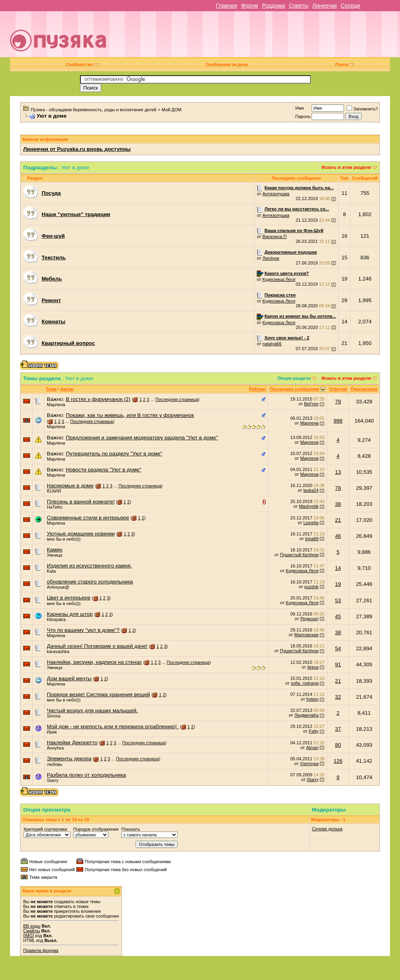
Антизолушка (276, 194)
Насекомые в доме (70, 486)
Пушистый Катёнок (299, 555)
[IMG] (29, 936)
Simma (54, 716)
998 (338, 421)
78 (338, 488)
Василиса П (274, 236)
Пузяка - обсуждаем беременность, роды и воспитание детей (94, 110)
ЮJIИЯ (54, 491)
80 (338, 745)
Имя (299, 108)
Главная (226, 6)
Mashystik (309, 506)
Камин (55, 550)
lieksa (313, 667)
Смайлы (32, 931)
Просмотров (364, 389)
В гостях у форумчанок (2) (98, 399)
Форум (249, 6)
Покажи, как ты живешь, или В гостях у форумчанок (130, 415)
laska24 (311, 490)
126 (338, 761)
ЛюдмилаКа (306, 715)
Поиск (345, 64)
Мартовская (307, 635)
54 (338, 648)
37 (338, 729)
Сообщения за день (227, 64)
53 (338, 600)
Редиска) (310, 619)
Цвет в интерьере (69, 598)
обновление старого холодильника (90, 582)
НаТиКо (55, 507)
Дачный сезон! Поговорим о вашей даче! (97, 646)
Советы (299, 6)
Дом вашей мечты (69, 678)
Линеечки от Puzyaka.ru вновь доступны (77, 149)
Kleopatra (56, 619)
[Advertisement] (278, 37)
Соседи (350, 6)
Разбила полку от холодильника (86, 775)
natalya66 (272, 344)
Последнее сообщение (295, 389)
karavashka (58, 651)
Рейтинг (257, 389)
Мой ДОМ (172, 110)
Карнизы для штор (70, 614)
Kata (51, 571)
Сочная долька (327, 829)
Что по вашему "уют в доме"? (83, 630)
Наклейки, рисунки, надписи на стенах (94, 662)
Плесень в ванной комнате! (81, 502)
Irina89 (312, 539)
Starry (53, 780)
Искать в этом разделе (346, 167)
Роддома (274, 6)
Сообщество (82, 64)
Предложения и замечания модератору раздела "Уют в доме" (142, 438)
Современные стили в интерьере (88, 518)
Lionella (311, 523)
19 (338, 584)
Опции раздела (294, 378)
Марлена (56, 405)
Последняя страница (177, 399)
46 (338, 536)
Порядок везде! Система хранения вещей (98, 694)
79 (338, 402)
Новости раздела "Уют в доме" (103, 470)
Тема (51, 389)
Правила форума (41, 950)
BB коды (32, 926)
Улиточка (309, 764)
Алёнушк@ (58, 587)
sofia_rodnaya (305, 683)
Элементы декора (69, 759)
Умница (55, 555)
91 (338, 664)
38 (338, 504)
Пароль (303, 116)
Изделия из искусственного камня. (89, 566)
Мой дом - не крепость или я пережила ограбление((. (113, 726)
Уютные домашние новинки (81, 534)
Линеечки (325, 6)
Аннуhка (55, 748)
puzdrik (311, 587)
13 (338, 472)
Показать (131, 829)
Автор (67, 389)
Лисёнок (271, 258)
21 (338, 520)
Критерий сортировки (45, 829)
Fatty (314, 731)
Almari (312, 748)
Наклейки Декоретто (72, 743)
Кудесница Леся (279, 279)
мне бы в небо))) (64, 539)
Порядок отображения (96, 829)
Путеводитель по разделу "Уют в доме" (114, 454)
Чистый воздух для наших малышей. (92, 710)
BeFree (311, 404)
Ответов (338, 389)
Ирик (52, 732)
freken (313, 699)
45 (338, 616)
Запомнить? (362, 109)
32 (338, 697)
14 (338, 568)
